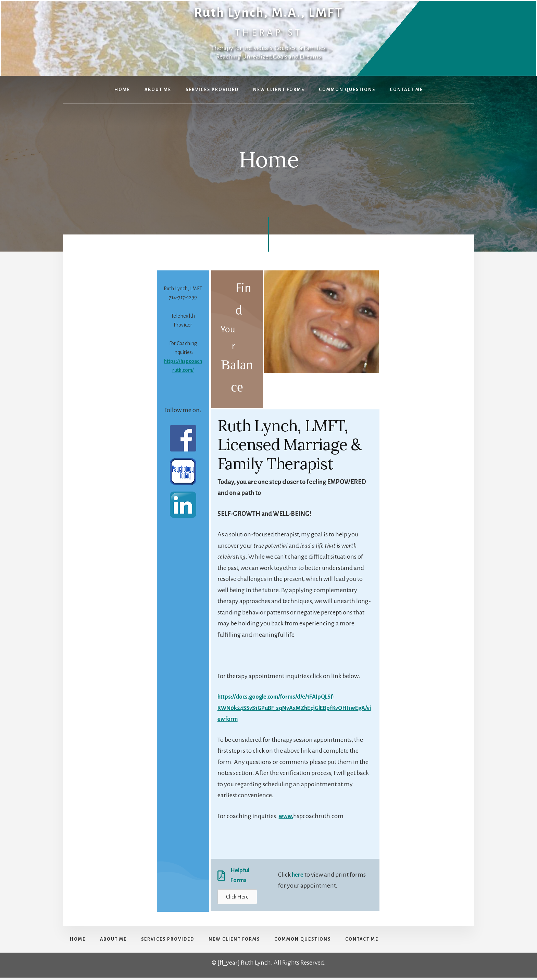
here (298, 876)
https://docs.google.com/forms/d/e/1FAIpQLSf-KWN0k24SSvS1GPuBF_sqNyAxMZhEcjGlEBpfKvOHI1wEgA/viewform (294, 708)
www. (286, 816)
